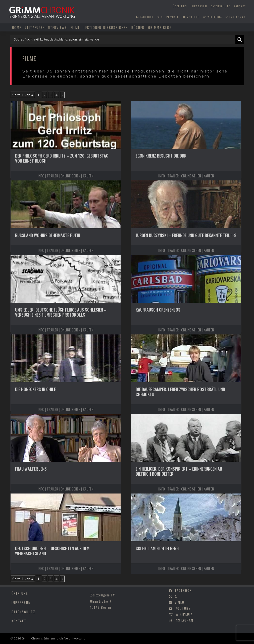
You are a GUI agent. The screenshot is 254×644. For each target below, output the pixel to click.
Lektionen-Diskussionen (106, 27)
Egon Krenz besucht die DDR (161, 156)
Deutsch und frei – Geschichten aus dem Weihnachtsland (52, 551)
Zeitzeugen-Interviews (46, 27)
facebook (145, 17)
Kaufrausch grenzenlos (158, 310)
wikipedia (212, 17)
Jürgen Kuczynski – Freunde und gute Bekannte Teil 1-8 (186, 235)
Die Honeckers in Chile (35, 389)
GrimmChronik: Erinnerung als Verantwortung (54, 638)
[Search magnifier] (240, 40)
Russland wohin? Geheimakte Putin (48, 235)
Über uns (180, 6)
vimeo (173, 17)
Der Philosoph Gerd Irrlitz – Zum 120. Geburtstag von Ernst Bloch (62, 158)
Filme (75, 27)
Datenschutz (220, 6)
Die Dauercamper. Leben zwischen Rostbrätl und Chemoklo (180, 392)
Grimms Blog (160, 27)
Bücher (138, 27)
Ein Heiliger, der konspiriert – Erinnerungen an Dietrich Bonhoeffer (179, 471)
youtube (191, 17)
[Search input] (124, 40)
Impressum (199, 6)
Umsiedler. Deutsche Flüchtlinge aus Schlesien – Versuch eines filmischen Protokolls (61, 312)
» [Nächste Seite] (62, 95)
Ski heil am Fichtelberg (157, 548)
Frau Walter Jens (31, 469)
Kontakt (240, 6)
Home (17, 27)
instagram (236, 17)
